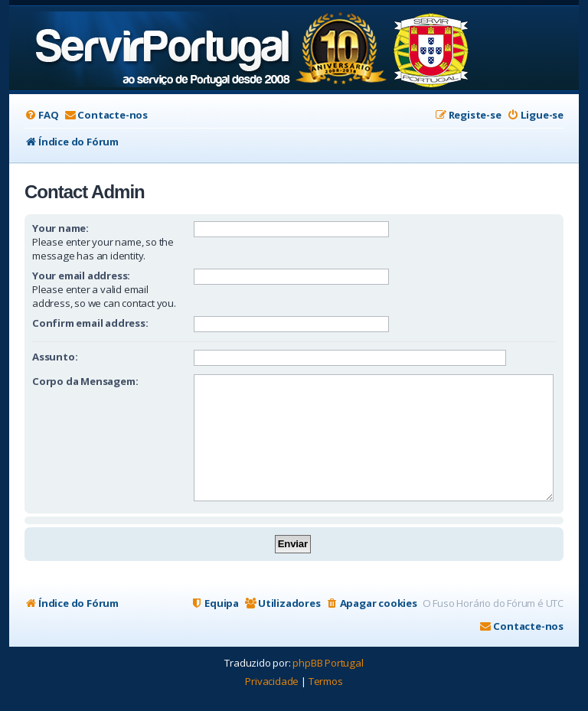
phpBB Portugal (328, 663)
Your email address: (81, 276)
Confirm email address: (90, 323)
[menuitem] (41, 115)
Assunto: (55, 357)
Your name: (60, 228)
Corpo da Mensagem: (85, 381)
